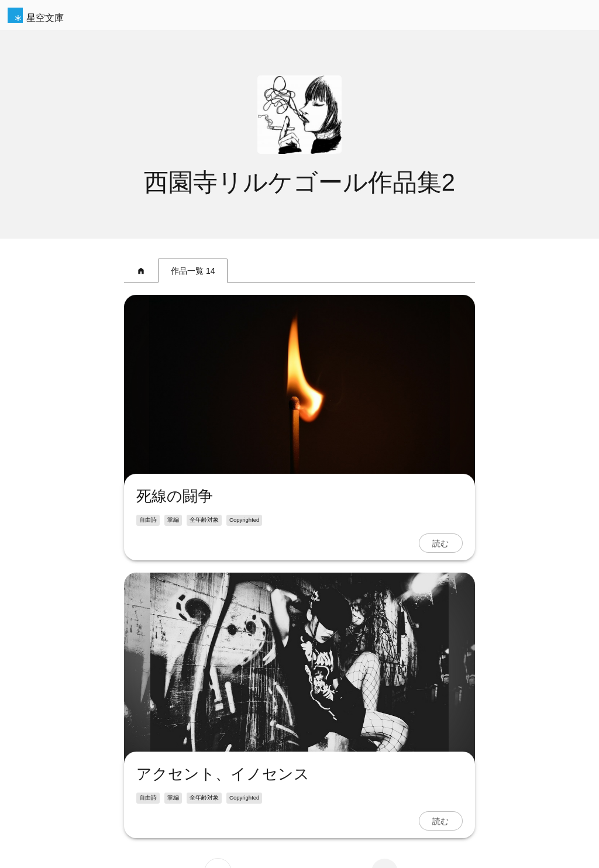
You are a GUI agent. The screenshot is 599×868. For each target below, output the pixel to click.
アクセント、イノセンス (223, 774)
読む (440, 543)
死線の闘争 (175, 496)
